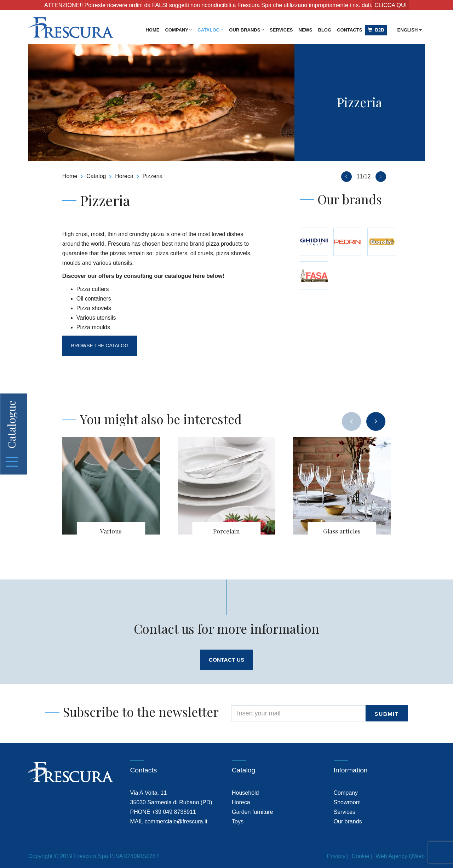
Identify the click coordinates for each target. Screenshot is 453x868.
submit (387, 714)
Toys (238, 821)
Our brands (246, 30)
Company (178, 30)
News (306, 30)
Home (152, 30)
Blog (325, 30)
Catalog (210, 30)
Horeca (124, 176)
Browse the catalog (101, 346)
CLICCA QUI (391, 5)
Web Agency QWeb (400, 856)
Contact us (226, 660)
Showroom (347, 802)
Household (245, 793)
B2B (376, 30)
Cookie (361, 856)
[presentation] (351, 421)
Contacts (349, 30)
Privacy (336, 856)
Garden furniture (253, 812)
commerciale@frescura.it (176, 821)
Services (281, 30)
